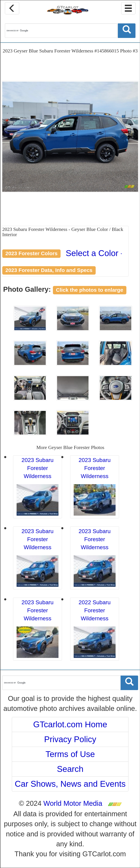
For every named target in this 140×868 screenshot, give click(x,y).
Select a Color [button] (94, 253)
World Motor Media (73, 803)
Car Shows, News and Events (70, 784)
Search (70, 769)
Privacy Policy (70, 739)
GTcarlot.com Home (70, 724)
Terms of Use (70, 754)
